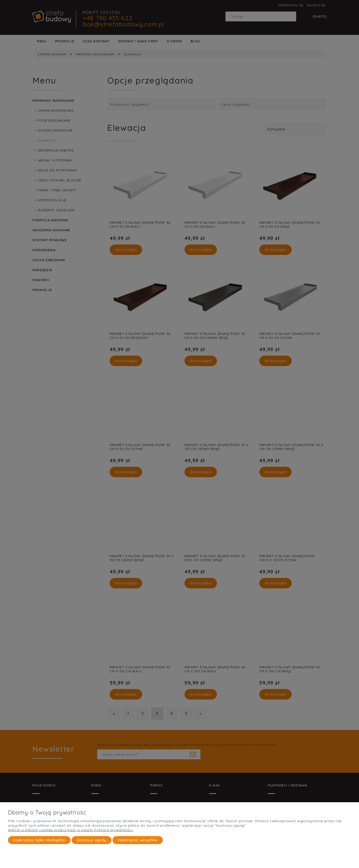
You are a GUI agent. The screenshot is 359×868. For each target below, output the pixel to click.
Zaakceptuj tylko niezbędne (39, 840)
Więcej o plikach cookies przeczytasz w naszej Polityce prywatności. (71, 830)
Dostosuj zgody (91, 840)
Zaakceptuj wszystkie (138, 840)
